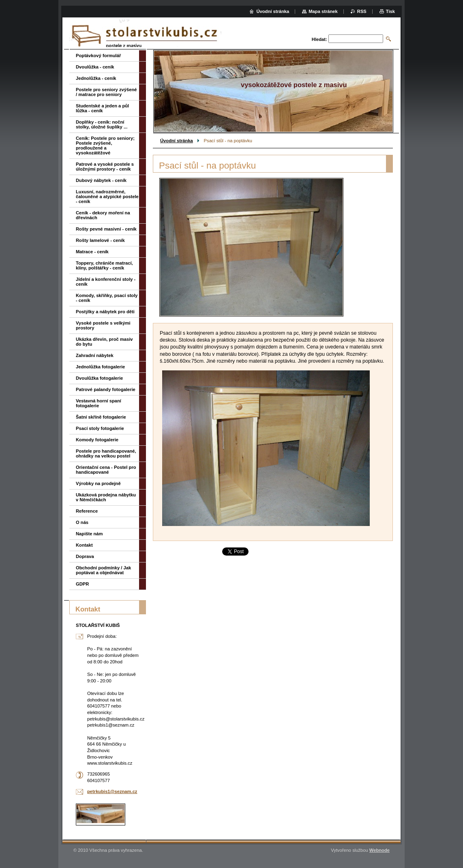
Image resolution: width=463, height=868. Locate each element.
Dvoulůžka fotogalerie (99, 378)
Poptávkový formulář (98, 56)
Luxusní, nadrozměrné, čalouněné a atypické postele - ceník (107, 197)
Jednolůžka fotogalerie (100, 367)
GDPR (82, 584)
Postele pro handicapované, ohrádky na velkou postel (106, 453)
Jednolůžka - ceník (96, 78)
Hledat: (319, 39)
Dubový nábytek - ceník (101, 180)
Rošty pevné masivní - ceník (106, 229)
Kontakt (84, 545)
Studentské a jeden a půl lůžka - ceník (102, 108)
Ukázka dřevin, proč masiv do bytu (104, 342)
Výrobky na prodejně (98, 483)
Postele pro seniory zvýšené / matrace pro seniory (106, 92)
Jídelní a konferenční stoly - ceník (106, 282)
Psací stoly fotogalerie (100, 428)
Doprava (85, 556)
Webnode (379, 850)
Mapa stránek (323, 11)
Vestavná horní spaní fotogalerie (99, 403)
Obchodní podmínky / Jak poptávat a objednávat (103, 570)
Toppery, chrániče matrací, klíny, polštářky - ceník (104, 265)
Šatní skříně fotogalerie (101, 417)
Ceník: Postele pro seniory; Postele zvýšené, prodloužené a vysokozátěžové (105, 145)
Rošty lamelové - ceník (100, 240)
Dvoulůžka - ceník (95, 67)
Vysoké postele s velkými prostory (103, 325)
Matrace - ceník (92, 252)
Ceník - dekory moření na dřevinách (103, 215)
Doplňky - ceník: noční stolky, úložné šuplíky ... (102, 124)
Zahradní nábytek (95, 355)
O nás (82, 522)
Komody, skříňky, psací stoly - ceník (107, 298)
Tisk (390, 11)
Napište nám (89, 534)
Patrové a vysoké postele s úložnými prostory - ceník (105, 167)
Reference (87, 511)
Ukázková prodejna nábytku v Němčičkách (106, 497)
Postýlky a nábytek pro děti (105, 312)
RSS (362, 11)
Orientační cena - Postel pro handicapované (106, 470)
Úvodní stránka (177, 141)
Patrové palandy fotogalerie (106, 389)
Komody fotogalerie (97, 440)
